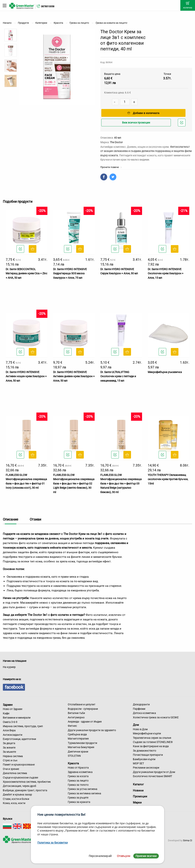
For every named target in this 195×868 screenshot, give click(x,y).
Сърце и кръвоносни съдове (20, 778)
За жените (9, 748)
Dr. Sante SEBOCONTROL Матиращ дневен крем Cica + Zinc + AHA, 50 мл (26, 273)
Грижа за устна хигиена (83, 789)
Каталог (138, 784)
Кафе (6, 713)
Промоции (140, 796)
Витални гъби (76, 713)
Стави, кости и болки (16, 799)
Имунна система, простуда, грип (23, 726)
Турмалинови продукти (82, 743)
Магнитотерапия (78, 739)
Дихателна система (15, 773)
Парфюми (139, 709)
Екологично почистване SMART (153, 776)
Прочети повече (111, 167)
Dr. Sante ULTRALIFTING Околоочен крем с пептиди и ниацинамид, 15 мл (118, 376)
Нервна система (13, 756)
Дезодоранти (141, 704)
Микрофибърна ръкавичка (165, 372)
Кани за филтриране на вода (151, 746)
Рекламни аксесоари (146, 768)
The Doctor (116, 142)
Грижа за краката (79, 802)
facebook (14, 687)
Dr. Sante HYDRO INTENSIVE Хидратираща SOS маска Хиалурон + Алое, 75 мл (70, 273)
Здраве (8, 705)
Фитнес (72, 726)
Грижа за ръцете (78, 798)
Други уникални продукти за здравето (92, 730)
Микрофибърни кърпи (147, 733)
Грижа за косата (78, 776)
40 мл (118, 138)
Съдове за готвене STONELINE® (153, 742)
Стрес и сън (10, 760)
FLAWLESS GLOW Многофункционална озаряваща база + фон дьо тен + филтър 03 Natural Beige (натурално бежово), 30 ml (121, 484)
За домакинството (145, 751)
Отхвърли (124, 856)
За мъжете (9, 752)
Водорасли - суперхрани (83, 709)
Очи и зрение (11, 769)
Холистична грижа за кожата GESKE (156, 717)
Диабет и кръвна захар (17, 795)
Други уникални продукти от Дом (154, 772)
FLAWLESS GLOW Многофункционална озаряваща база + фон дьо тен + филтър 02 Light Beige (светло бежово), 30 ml (74, 484)
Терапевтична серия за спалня (152, 738)
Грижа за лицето (78, 781)
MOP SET (138, 763)
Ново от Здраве (13, 709)
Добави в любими (182, 124)
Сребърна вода (77, 734)
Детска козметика (144, 713)
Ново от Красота (78, 768)
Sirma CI (188, 840)
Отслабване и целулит (82, 704)
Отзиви (35, 519)
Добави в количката (143, 113)
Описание (11, 519)
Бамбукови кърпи (144, 759)
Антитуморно (76, 717)
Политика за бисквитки (53, 843)
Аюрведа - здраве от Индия (85, 722)
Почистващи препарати (148, 755)
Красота (73, 763)
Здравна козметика (80, 772)
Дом (136, 725)
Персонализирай (100, 856)
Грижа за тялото (78, 785)
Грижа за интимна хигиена (84, 793)
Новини (138, 790)
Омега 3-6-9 (10, 722)
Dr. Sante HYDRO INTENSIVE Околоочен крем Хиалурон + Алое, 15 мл (166, 273)
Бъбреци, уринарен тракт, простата (25, 790)
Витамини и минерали (17, 718)
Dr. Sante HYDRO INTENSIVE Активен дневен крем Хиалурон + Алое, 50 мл (74, 376)
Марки (137, 803)
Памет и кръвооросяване (19, 765)
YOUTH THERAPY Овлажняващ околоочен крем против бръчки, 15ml (168, 479)
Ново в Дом (140, 729)
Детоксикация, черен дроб (20, 786)
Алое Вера (9, 730)
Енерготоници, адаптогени (19, 739)
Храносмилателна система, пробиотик (27, 782)
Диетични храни (78, 752)
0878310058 (48, 6)
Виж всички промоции (136, 123)
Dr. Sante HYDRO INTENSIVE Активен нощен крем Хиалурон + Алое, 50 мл (26, 376)
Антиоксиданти (13, 735)
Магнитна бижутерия (81, 747)
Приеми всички (146, 856)
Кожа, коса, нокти (14, 803)
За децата (9, 743)
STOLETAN (74, 756)
